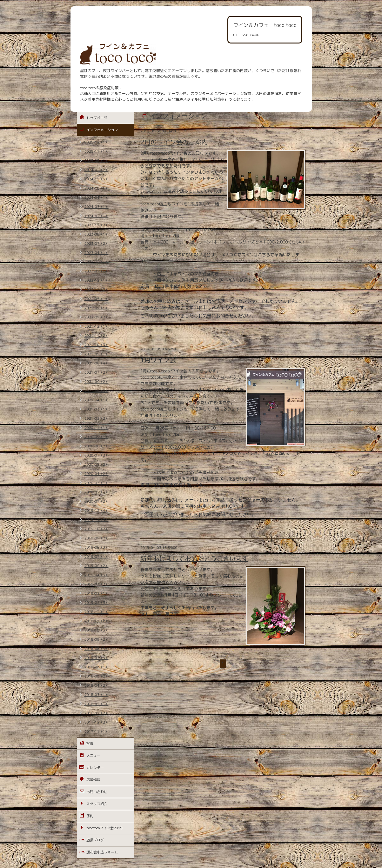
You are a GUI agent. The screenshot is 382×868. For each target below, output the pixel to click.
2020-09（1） (97, 437)
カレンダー (95, 768)
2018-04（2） (97, 685)
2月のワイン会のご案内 (174, 142)
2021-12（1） (97, 326)
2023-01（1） (97, 271)
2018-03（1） (97, 695)
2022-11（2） (97, 290)
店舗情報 (93, 780)
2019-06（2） (97, 566)
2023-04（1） (97, 253)
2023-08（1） (97, 234)
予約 (90, 816)
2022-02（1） (97, 308)
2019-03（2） (97, 584)
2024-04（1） (97, 197)
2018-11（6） (97, 621)
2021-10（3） (97, 345)
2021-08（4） (97, 363)
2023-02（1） (97, 262)
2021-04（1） (97, 400)
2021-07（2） (97, 372)
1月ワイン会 (158, 360)
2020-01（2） (97, 501)
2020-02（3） (97, 492)
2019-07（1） (97, 557)
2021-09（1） (97, 354)
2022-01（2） (97, 317)
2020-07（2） (97, 455)
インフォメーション (102, 130)
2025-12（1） (97, 142)
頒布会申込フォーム (102, 852)
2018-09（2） (97, 639)
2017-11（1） (97, 731)
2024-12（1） (97, 170)
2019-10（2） (97, 529)
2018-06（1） (97, 667)
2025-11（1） (97, 151)
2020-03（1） (97, 483)
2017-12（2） (97, 722)
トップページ (97, 118)
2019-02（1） (97, 593)
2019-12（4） (97, 511)
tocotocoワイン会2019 (104, 828)
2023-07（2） (97, 244)
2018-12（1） (97, 612)
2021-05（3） (97, 391)
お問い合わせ (97, 792)
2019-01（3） (97, 603)
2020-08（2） (97, 446)
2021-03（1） (97, 409)
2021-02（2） (97, 418)
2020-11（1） (97, 428)
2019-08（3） (97, 547)
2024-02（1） (97, 216)
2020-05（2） (97, 464)
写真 (90, 744)
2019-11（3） (97, 520)
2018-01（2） (97, 713)
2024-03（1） (97, 207)
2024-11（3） (97, 179)
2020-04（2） (97, 474)
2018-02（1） (97, 704)
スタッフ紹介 (97, 804)
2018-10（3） (97, 630)
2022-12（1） (97, 280)
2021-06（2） (97, 382)
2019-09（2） (97, 538)
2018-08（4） (97, 649)
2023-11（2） (97, 225)
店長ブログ (95, 840)
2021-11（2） (97, 336)
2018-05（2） (97, 676)
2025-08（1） (97, 161)
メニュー (93, 756)
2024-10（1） (97, 188)
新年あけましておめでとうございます (194, 558)
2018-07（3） (97, 658)
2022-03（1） (97, 299)
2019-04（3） (97, 575)
